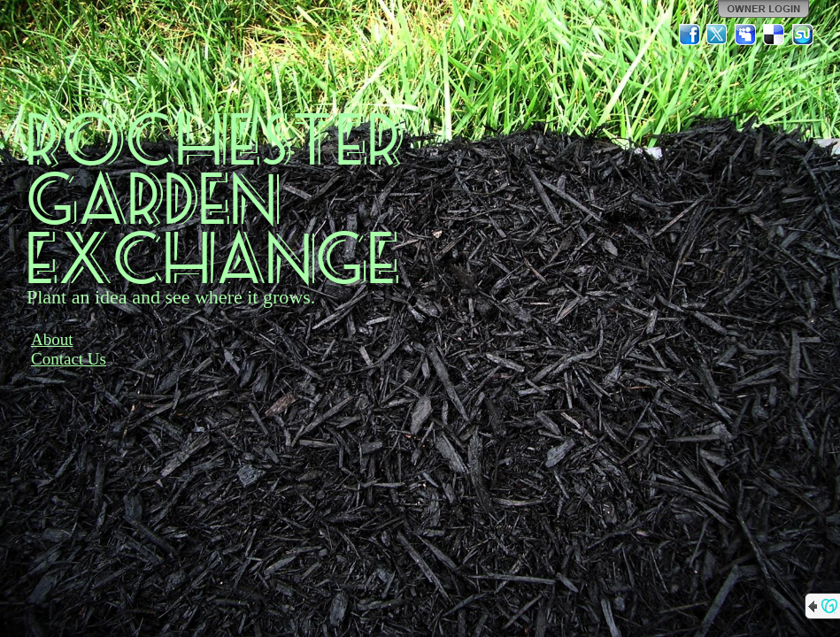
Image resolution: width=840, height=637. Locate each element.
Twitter (718, 35)
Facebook (690, 35)
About (52, 339)
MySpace (746, 35)
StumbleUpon (803, 35)
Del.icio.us (774, 35)
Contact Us (69, 359)
